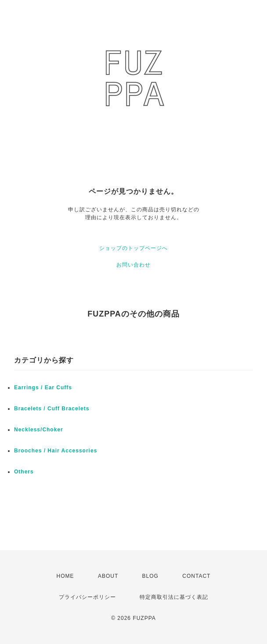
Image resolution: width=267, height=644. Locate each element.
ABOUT (108, 576)
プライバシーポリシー (87, 597)
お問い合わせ (133, 265)
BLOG (150, 576)
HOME (65, 576)
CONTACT (196, 576)
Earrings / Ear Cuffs (43, 388)
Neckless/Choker (39, 430)
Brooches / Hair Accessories (56, 451)
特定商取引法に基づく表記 (174, 597)
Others (24, 472)
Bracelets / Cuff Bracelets (52, 409)
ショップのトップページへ (133, 248)
